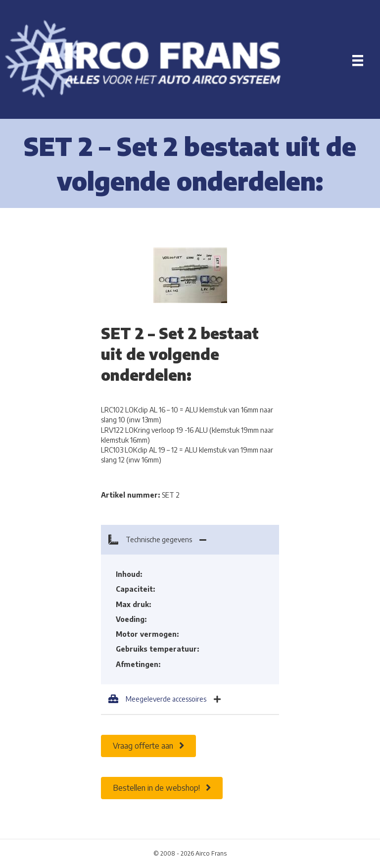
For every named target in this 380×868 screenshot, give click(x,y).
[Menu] (358, 60)
